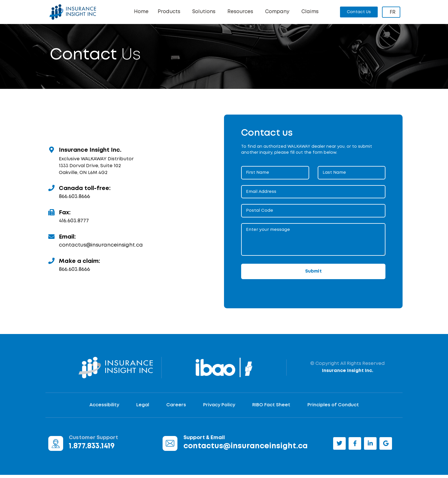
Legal (143, 408)
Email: (67, 240)
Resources (242, 12)
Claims (310, 12)
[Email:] (51, 239)
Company (279, 12)
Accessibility (104, 408)
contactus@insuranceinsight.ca (101, 248)
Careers (176, 408)
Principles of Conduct (333, 408)
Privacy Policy (219, 408)
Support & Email (204, 441)
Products (170, 12)
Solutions (205, 12)
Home (141, 12)
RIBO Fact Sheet (271, 408)
